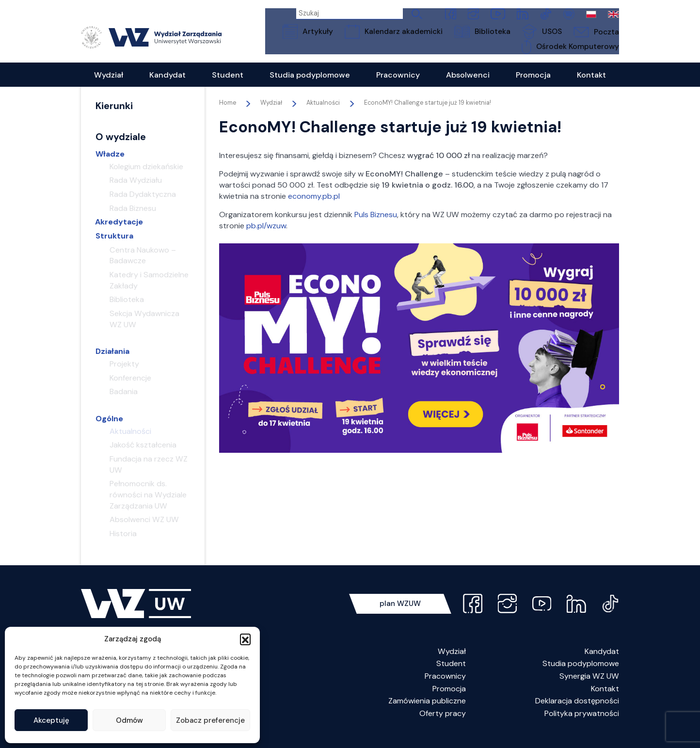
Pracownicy (445, 687)
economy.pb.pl (314, 207)
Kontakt (605, 700)
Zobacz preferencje (210, 720)
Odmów (129, 720)
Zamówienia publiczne (427, 712)
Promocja (449, 700)
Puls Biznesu (376, 226)
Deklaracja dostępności (577, 712)
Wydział (452, 662)
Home (228, 114)
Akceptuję (51, 720)
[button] (245, 639)
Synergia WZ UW (589, 687)
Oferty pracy (443, 724)
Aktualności (323, 114)
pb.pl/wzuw (266, 237)
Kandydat (602, 662)
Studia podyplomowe (581, 675)
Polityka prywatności (582, 724)
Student (451, 675)
